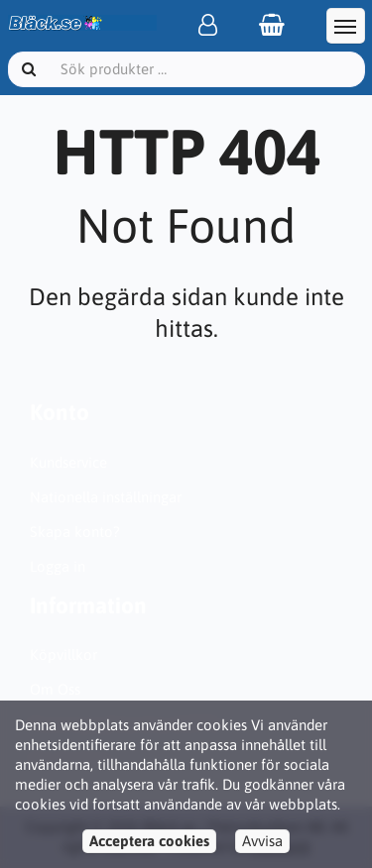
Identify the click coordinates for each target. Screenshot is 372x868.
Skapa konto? (75, 532)
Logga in (58, 566)
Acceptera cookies (149, 841)
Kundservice (68, 462)
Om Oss (55, 689)
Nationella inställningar (106, 497)
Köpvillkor (63, 654)
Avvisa (262, 841)
